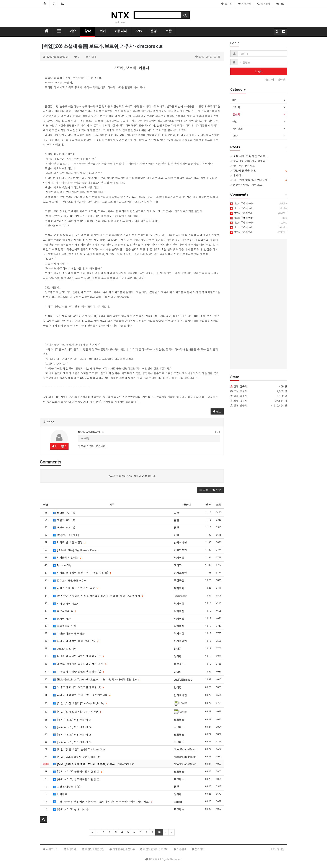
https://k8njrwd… (242, 203)
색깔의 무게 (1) (64, 527)
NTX (120, 15)
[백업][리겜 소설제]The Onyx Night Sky (80, 703)
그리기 (236, 107)
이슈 (73, 31)
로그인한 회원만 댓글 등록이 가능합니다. (132, 476)
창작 (88, 31)
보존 (168, 31)
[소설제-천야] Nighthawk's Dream (76, 550)
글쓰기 (236, 114)
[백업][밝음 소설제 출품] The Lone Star (79, 749)
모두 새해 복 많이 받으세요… (249, 156)
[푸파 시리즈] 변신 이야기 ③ (72, 727)
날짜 (208, 504)
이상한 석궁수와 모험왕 (69, 633)
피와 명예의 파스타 (66, 603)
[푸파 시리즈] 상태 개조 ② (71, 809)
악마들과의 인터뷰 (67, 557)
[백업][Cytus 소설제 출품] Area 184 (77, 757)
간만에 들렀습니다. (243, 170)
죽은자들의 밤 (65, 611)
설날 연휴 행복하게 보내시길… (250, 180)
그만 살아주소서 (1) (67, 786)
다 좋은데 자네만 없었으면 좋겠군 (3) (78, 656)
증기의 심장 (62, 619)
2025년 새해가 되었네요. (247, 185)
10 (159, 832)
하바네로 (60, 794)
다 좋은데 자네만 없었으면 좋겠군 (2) (78, 671)
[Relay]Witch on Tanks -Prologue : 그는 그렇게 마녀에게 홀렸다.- (96, 679)
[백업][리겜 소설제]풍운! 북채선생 (77, 712)
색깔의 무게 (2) (64, 520)
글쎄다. (236, 175)
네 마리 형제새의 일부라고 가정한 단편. (80, 664)
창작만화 (238, 129)
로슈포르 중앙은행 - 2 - (69, 580)
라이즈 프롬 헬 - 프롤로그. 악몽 (75, 588)
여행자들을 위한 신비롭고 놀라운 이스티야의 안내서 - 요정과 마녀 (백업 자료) (103, 801)
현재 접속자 (240, 386)
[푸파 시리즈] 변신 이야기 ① (72, 742)
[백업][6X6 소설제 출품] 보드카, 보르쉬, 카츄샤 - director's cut (93, 764)
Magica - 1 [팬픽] (66, 535)
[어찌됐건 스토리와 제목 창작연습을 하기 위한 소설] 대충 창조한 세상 (98, 596)
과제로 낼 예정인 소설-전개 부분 (76, 641)
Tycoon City (62, 565)
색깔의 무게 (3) (64, 513)
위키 (103, 31)
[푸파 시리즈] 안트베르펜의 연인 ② (78, 771)
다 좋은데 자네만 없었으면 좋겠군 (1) (78, 687)
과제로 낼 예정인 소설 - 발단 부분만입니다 (82, 695)
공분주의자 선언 (65, 626)
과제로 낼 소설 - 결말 (69, 542)
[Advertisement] (259, 304)
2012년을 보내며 (65, 649)
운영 (154, 31)
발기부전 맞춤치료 (243, 166)
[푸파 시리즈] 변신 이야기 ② (72, 734)
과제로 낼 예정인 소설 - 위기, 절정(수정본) (82, 572)
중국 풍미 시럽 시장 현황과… (249, 161)
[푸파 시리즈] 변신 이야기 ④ (72, 720)
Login (259, 71)
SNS (139, 31)
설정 (235, 121)
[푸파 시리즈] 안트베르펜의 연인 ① (76, 779)
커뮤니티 (121, 31)
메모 (235, 100)
